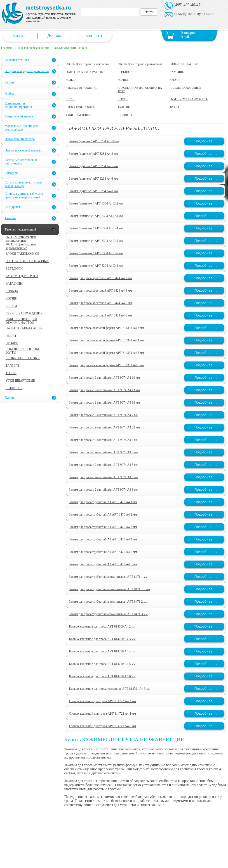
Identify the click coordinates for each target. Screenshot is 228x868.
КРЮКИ (175, 80)
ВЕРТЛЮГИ (125, 72)
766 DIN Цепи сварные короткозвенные (141, 64)
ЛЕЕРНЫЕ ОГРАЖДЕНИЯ (82, 88)
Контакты (94, 36)
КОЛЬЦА (71, 80)
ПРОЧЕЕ (123, 99)
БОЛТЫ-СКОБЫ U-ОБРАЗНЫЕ (84, 72)
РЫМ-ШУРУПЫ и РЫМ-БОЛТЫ (189, 99)
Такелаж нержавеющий (33, 48)
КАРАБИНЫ (177, 72)
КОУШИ (123, 80)
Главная (6, 48)
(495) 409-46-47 (187, 5)
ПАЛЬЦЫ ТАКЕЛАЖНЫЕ (185, 88)
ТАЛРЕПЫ (124, 107)
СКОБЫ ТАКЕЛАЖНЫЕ (80, 107)
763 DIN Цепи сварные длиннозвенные (88, 64)
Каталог (19, 36)
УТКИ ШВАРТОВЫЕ (78, 115)
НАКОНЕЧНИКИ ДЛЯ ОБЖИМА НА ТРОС (140, 89)
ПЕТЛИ (70, 99)
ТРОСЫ (174, 107)
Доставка (55, 36)
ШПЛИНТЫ (125, 115)
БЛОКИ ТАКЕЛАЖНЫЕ (184, 64)
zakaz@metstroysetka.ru (194, 14)
